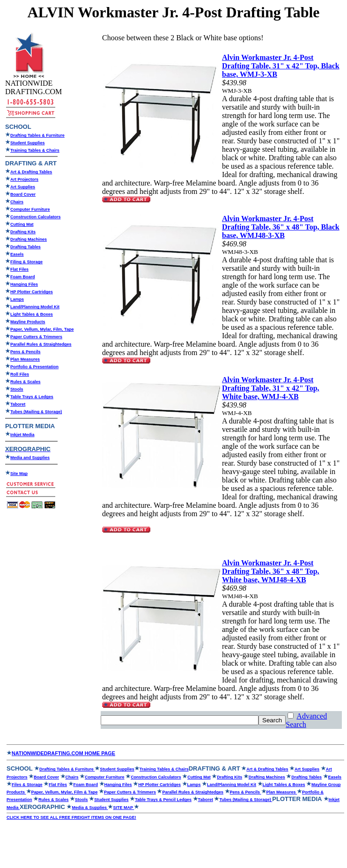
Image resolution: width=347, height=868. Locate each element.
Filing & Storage (26, 262)
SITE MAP (123, 808)
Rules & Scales (26, 382)
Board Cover (23, 194)
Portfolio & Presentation (34, 367)
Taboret (206, 800)
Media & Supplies (90, 808)
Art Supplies (23, 187)
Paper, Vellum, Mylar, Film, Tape (42, 329)
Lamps (17, 299)
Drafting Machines (29, 239)
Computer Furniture (30, 209)
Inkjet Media (22, 435)
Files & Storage (27, 785)
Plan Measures (25, 359)
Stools (17, 389)
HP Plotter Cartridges (32, 292)
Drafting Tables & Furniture (37, 135)
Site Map (19, 474)
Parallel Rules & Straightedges (193, 792)
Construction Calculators (36, 217)
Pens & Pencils (26, 352)
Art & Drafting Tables (31, 172)
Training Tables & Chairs (35, 150)
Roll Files (20, 374)
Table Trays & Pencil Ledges (163, 800)
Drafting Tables (26, 247)
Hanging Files (24, 284)
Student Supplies (28, 143)
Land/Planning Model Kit (35, 307)
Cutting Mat (22, 224)
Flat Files (19, 269)
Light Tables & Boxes (32, 314)
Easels (17, 254)
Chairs (17, 202)
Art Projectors (24, 179)
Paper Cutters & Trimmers (130, 792)
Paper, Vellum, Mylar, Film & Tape (65, 792)
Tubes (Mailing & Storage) (36, 412)
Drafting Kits (23, 232)
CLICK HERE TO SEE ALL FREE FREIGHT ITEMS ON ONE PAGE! (71, 817)
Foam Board (23, 277)
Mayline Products (28, 322)
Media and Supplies (30, 458)
